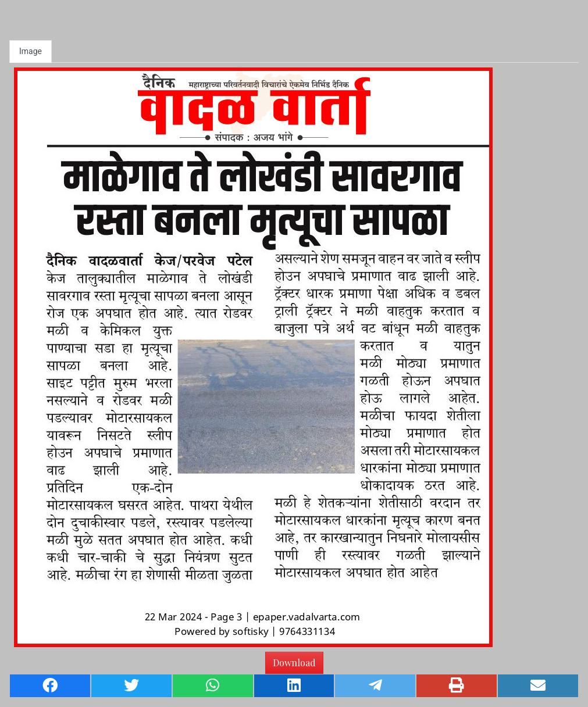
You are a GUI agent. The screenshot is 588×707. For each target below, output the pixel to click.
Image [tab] (31, 51)
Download (294, 663)
